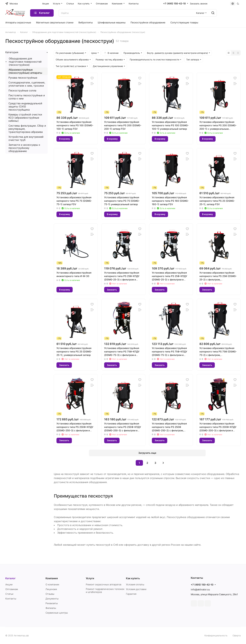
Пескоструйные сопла (22, 90)
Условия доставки (136, 589)
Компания (52, 578)
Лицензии (51, 589)
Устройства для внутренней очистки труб (26, 138)
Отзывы (50, 594)
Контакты (11, 599)
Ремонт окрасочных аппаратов (104, 584)
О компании (52, 584)
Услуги (90, 578)
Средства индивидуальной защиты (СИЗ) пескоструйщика (25, 106)
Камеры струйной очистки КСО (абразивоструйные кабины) (25, 118)
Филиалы (51, 608)
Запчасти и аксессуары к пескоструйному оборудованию (24, 148)
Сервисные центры (57, 613)
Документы (52, 599)
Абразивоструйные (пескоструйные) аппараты (25, 71)
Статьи (9, 594)
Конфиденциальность (216, 635)
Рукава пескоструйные (23, 78)
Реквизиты (52, 603)
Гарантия (131, 594)
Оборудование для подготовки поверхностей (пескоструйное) (25, 62)
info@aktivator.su (200, 589)
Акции (9, 584)
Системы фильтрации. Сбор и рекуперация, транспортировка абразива (27, 129)
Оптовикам (12, 589)
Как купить (133, 578)
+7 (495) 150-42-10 (174, 4)
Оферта (237, 635)
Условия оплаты (135, 584)
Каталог (10, 578)
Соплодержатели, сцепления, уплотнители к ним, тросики (27, 84)
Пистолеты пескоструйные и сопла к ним (27, 97)
